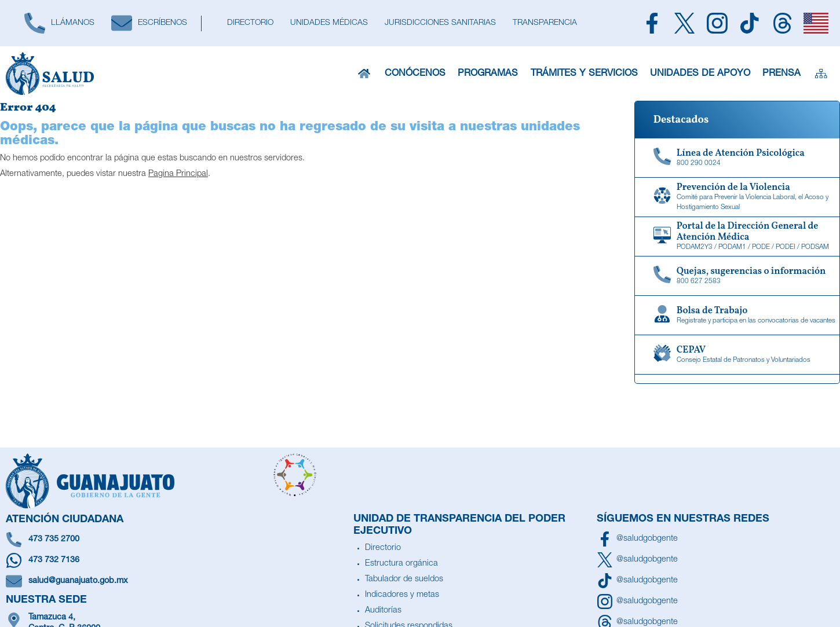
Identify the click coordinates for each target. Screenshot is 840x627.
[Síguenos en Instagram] (637, 602)
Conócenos (418, 74)
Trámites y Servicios (586, 74)
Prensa (779, 74)
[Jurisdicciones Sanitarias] (440, 23)
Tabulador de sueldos (404, 580)
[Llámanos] (59, 23)
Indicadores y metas (402, 595)
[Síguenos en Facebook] (637, 539)
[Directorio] (250, 23)
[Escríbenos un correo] (177, 581)
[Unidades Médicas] (329, 23)
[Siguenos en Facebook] (652, 23)
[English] (816, 23)
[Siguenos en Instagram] (717, 23)
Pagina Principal (178, 174)
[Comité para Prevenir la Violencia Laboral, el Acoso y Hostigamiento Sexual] (737, 197)
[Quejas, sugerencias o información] (737, 276)
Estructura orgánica (401, 564)
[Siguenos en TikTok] (750, 23)
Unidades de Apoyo (699, 74)
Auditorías (383, 611)
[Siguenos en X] (684, 23)
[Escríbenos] (149, 23)
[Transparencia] (545, 23)
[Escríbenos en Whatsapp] (177, 560)
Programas (491, 74)
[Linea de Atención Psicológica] (737, 158)
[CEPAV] (737, 355)
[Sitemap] (820, 74)
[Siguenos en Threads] (782, 23)
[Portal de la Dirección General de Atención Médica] (737, 237)
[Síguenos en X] (637, 560)
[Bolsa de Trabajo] (737, 316)
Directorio (383, 548)
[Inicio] (365, 74)
